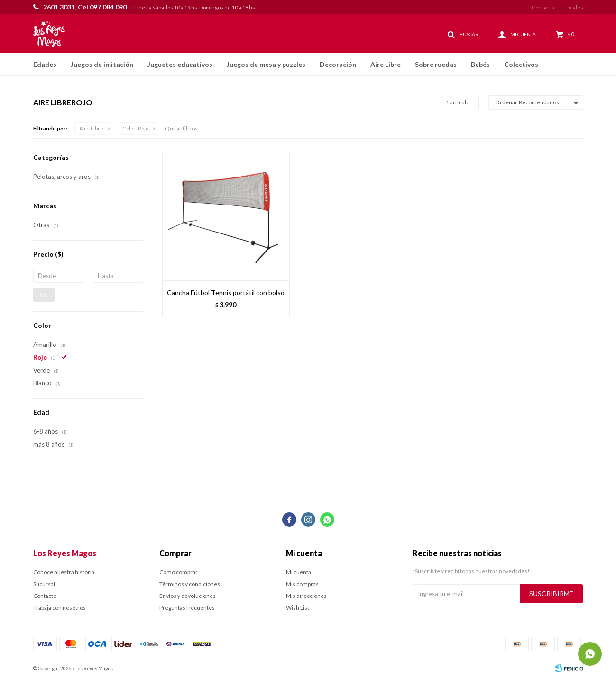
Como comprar (179, 572)
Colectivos (521, 64)
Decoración (338, 64)
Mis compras (302, 584)
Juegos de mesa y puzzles (266, 64)
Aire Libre (386, 64)
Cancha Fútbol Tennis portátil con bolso (226, 293)
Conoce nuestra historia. (64, 572)
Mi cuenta (299, 572)
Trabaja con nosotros (60, 608)
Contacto (543, 7)
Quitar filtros (181, 128)
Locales (574, 7)
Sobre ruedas (436, 64)
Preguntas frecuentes (187, 608)
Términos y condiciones (190, 584)
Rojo (135, 128)
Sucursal (44, 584)
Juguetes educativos (180, 64)
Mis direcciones (306, 596)
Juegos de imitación (102, 64)
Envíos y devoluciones (188, 596)
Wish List (298, 608)
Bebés (480, 64)
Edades (45, 64)
